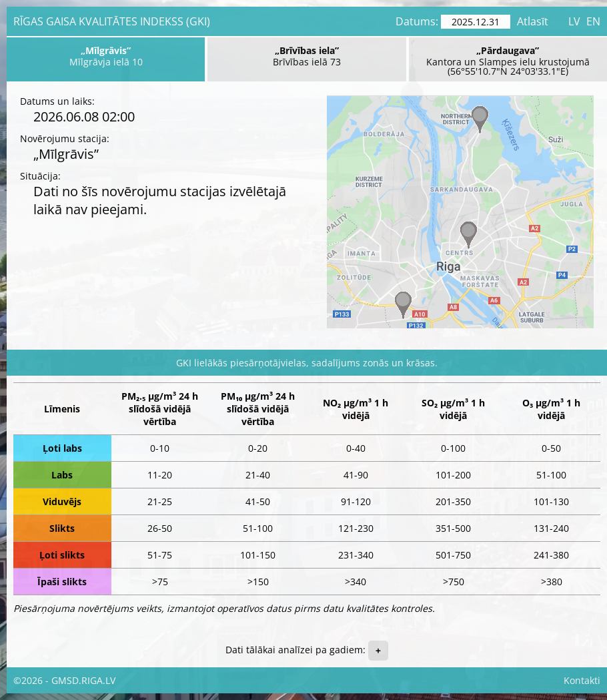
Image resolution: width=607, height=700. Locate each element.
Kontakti (582, 680)
